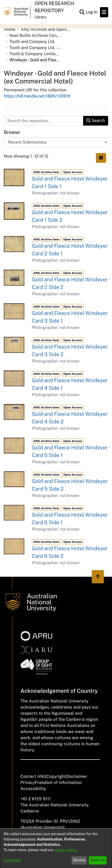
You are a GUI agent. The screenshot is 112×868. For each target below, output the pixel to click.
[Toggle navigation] (104, 12)
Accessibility (33, 789)
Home (10, 29)
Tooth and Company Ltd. (32, 42)
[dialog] (56, 848)
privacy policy (66, 850)
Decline (79, 860)
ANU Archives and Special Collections (46, 29)
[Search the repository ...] (44, 121)
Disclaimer (77, 776)
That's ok (98, 860)
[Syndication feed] (101, 158)
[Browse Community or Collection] (56, 142)
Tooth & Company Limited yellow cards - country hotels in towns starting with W (35, 54)
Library (40, 17)
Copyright (56, 776)
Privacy (28, 783)
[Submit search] (82, 12)
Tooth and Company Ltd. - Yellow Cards (35, 48)
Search (96, 121)
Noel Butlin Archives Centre (35, 36)
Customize (12, 860)
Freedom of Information (58, 783)
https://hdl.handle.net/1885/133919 (37, 96)
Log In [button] (92, 12)
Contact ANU (33, 776)
